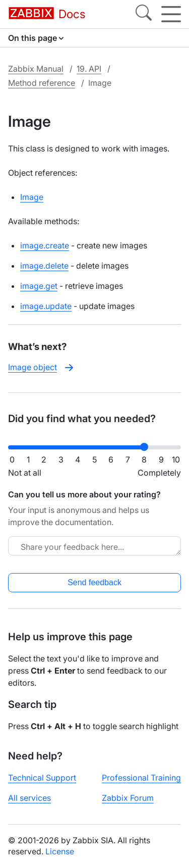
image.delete (44, 266)
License (60, 851)
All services (29, 798)
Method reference (42, 83)
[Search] (144, 14)
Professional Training (141, 778)
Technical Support (42, 778)
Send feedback (94, 582)
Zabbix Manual (36, 69)
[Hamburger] (171, 14)
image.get (39, 286)
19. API (89, 69)
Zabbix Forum (128, 798)
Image (32, 197)
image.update (46, 306)
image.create (45, 245)
